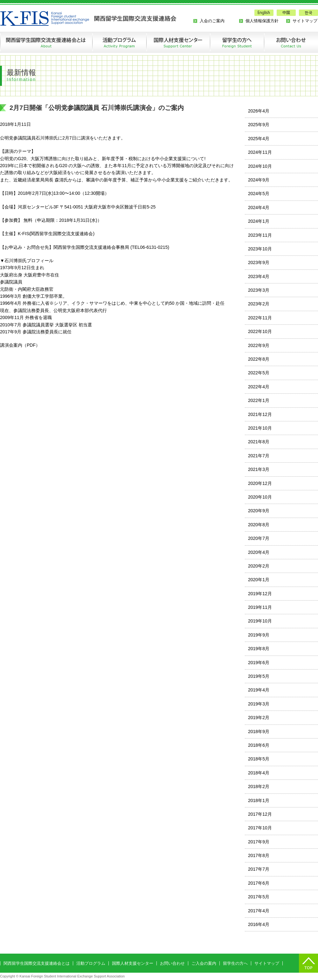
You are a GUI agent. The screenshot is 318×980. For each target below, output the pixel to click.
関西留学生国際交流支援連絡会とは (46, 42)
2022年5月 (259, 373)
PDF (31, 345)
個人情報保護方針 (262, 21)
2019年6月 (259, 663)
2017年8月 (259, 855)
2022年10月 (260, 331)
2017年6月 (259, 883)
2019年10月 (260, 621)
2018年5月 (259, 759)
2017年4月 (259, 911)
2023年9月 (259, 262)
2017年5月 (259, 897)
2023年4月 (259, 276)
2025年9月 (259, 125)
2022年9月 (259, 345)
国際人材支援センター (133, 963)
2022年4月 (259, 387)
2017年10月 (260, 828)
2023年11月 (260, 235)
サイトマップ (305, 21)
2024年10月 (260, 166)
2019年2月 (259, 718)
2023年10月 (260, 249)
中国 (286, 13)
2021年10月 (260, 428)
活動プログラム (119, 42)
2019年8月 (259, 649)
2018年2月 (259, 786)
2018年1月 (259, 800)
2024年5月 (259, 194)
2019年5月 (259, 676)
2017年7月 (259, 869)
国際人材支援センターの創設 (178, 42)
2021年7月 (259, 456)
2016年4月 (259, 924)
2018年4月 (259, 773)
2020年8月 (259, 525)
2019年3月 (259, 704)
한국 (308, 13)
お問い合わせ (285, 42)
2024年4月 (259, 208)
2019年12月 (260, 594)
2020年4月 (259, 552)
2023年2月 (259, 304)
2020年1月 (259, 580)
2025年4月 (259, 139)
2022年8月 (259, 359)
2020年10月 (260, 497)
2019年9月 (259, 635)
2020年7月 (259, 538)
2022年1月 (259, 400)
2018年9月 (259, 732)
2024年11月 (260, 152)
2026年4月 (259, 111)
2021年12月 (260, 414)
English (264, 13)
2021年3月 (259, 469)
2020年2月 (259, 566)
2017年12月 (260, 814)
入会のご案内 (212, 21)
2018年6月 (259, 745)
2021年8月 (259, 442)
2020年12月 (260, 483)
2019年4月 (259, 690)
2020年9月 (259, 511)
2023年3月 (259, 290)
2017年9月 (259, 842)
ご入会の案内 (204, 963)
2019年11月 (260, 607)
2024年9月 (259, 180)
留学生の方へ (237, 42)
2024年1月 (259, 221)
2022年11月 (260, 318)
